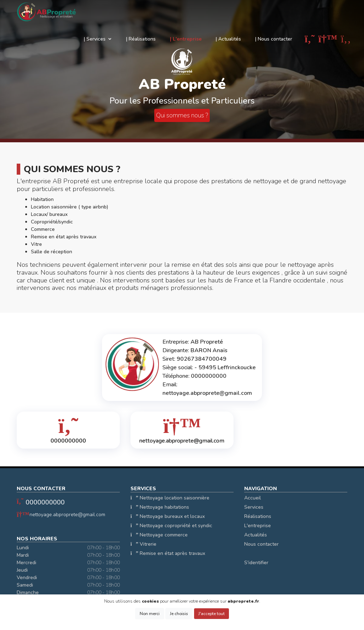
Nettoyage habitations (160, 507)
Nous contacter (261, 544)
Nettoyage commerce (159, 535)
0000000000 (45, 502)
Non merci (150, 614)
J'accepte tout (212, 614)
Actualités (256, 535)
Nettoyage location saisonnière (170, 498)
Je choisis (179, 614)
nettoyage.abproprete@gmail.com (67, 515)
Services (254, 507)
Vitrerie (143, 544)
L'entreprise (258, 526)
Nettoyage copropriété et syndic (171, 526)
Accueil (253, 498)
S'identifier (256, 563)
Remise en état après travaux (168, 553)
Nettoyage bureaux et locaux (168, 516)
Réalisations (258, 516)
